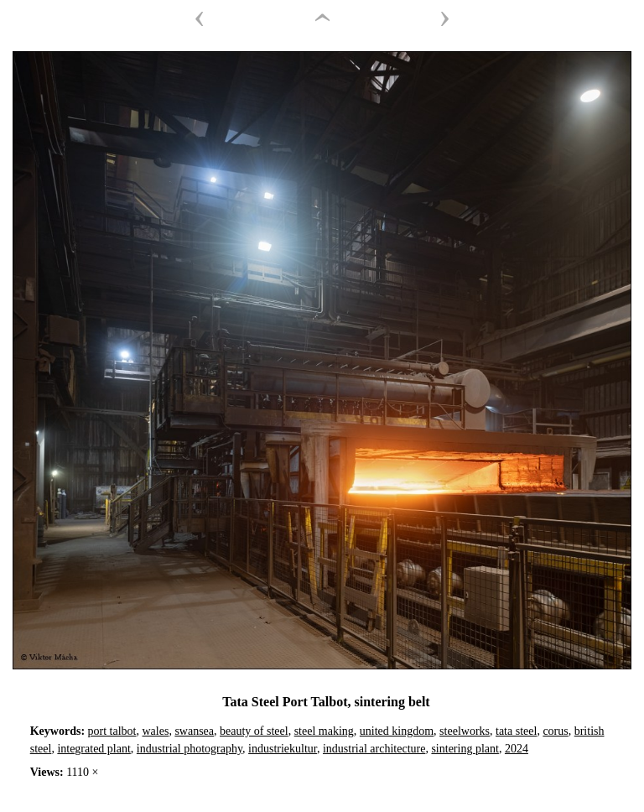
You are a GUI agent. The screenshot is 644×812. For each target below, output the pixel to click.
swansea (194, 731)
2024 (517, 749)
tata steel (516, 731)
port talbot (112, 731)
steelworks (465, 731)
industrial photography (190, 749)
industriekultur (283, 749)
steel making (324, 731)
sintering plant (465, 749)
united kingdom (397, 731)
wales (155, 731)
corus (555, 731)
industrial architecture (374, 749)
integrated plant (93, 749)
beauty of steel (254, 731)
